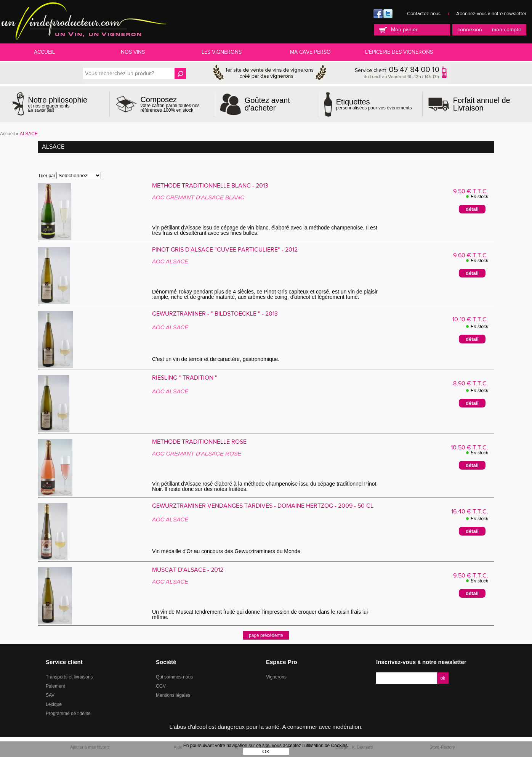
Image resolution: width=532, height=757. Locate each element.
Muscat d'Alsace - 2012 (188, 570)
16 (470, 512)
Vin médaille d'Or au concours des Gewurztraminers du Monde (229, 551)
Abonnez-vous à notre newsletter (491, 14)
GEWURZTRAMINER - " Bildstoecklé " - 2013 (215, 314)
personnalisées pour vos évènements (374, 104)
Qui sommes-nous (174, 677)
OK (266, 751)
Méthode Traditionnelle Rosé (199, 442)
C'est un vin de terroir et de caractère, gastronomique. (216, 359)
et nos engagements (58, 104)
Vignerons (276, 677)
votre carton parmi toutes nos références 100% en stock (174, 104)
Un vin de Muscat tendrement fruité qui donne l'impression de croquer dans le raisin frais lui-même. (261, 614)
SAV (50, 695)
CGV (161, 686)
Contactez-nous (424, 14)
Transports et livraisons (69, 677)
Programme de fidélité (68, 714)
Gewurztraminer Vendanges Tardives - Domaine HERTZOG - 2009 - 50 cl (263, 506)
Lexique (54, 704)
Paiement (55, 686)
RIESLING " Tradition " (185, 378)
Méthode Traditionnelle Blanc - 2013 (210, 186)
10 (470, 320)
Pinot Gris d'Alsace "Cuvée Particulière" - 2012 (225, 250)
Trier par (47, 176)
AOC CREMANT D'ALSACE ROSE (197, 453)
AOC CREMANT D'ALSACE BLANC (198, 197)
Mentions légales (173, 695)
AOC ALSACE (170, 261)
